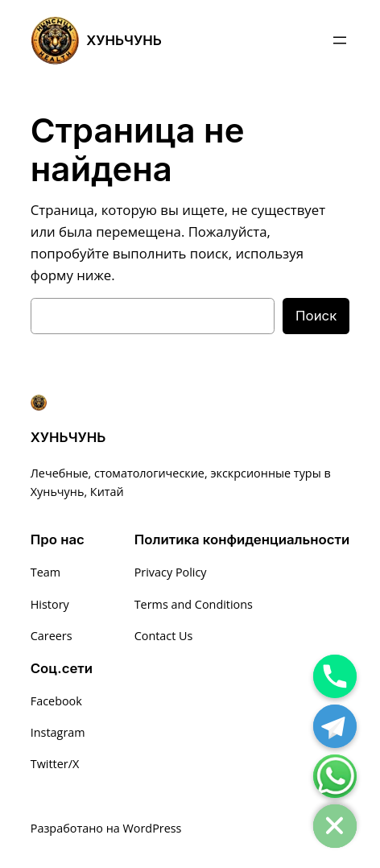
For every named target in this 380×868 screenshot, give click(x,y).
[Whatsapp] (335, 776)
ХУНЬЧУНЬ (124, 40)
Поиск (316, 316)
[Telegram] (335, 726)
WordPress (153, 828)
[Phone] (335, 676)
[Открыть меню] (340, 40)
